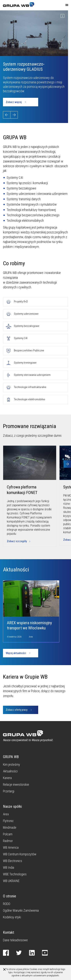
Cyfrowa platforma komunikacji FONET (22, 490)
